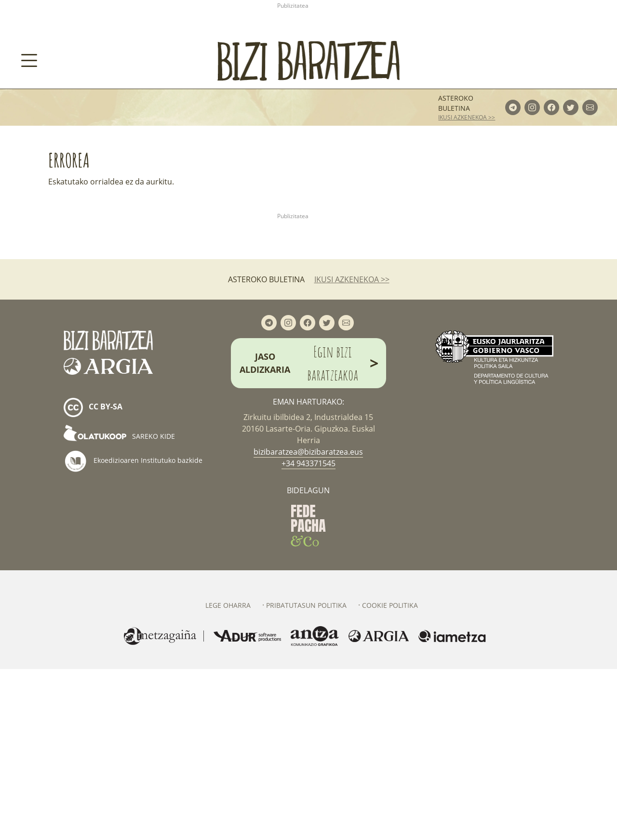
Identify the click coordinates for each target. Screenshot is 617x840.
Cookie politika (390, 776)
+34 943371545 (308, 634)
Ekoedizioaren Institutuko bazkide (133, 632)
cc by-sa (93, 579)
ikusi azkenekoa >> (467, 220)
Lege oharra (228, 776)
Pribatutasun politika (306, 776)
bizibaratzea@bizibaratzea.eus (308, 623)
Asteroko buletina (456, 206)
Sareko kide (119, 607)
